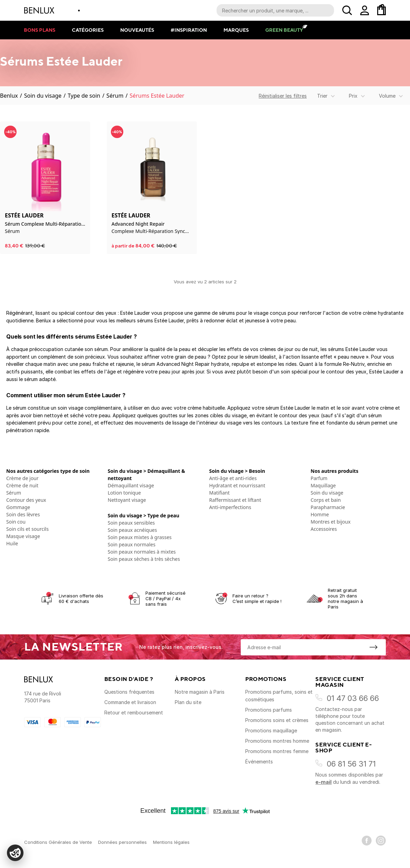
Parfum (319, 478)
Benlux (9, 96)
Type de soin (84, 96)
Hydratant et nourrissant (237, 485)
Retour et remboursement (134, 713)
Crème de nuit (22, 485)
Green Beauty (284, 30)
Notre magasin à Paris (200, 692)
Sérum (115, 96)
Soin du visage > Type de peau (144, 515)
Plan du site (188, 702)
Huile (12, 543)
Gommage (18, 507)
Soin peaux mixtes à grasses (140, 537)
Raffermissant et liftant (235, 500)
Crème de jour (22, 478)
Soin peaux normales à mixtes (142, 552)
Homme (320, 514)
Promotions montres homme (277, 741)
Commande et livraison (130, 702)
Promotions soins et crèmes (277, 720)
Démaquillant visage (131, 485)
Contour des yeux (26, 500)
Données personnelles (122, 842)
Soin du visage (43, 96)
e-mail (323, 782)
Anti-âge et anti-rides (233, 478)
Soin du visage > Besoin (237, 471)
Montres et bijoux (331, 522)
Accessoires (324, 529)
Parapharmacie (328, 507)
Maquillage (323, 485)
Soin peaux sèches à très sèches (144, 559)
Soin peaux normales (132, 544)
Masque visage (23, 536)
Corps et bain (326, 500)
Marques (236, 30)
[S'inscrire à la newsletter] (373, 647)
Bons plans (40, 30)
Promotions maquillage (271, 730)
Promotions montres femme (277, 751)
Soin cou (16, 522)
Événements (259, 762)
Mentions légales (171, 842)
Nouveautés (137, 30)
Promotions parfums (269, 710)
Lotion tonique (124, 493)
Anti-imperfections (230, 507)
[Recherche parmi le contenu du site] (275, 10)
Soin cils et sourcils (27, 529)
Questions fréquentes (129, 692)
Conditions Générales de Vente (58, 842)
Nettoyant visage (127, 500)
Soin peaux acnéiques (132, 530)
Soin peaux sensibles (131, 523)
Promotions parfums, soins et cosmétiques (279, 696)
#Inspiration (189, 30)
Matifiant (220, 493)
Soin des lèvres (23, 514)
